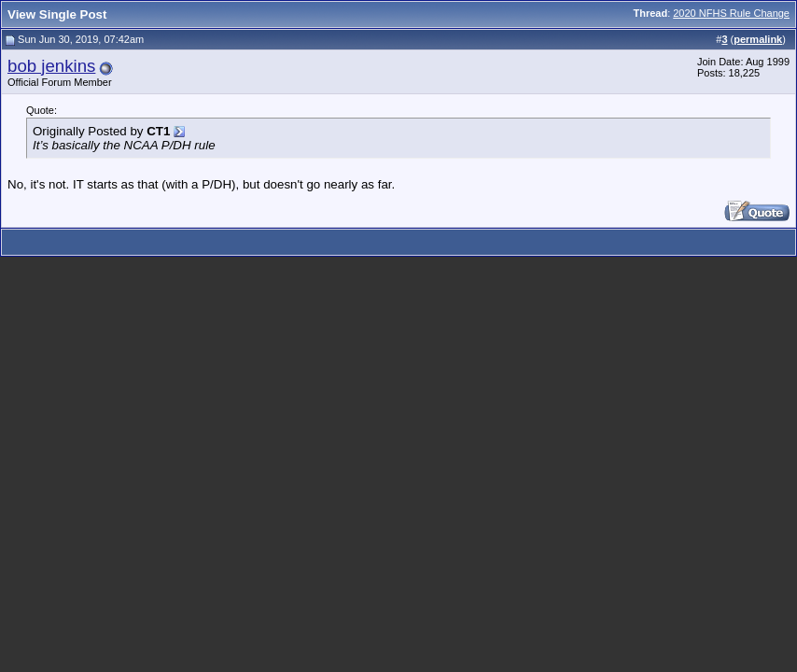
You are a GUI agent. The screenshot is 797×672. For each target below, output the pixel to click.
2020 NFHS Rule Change (731, 13)
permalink (758, 39)
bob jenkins (51, 66)
